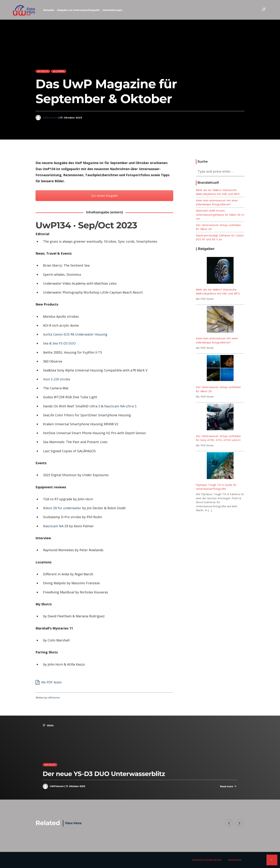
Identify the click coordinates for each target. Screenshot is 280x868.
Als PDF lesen (49, 682)
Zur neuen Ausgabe (104, 196)
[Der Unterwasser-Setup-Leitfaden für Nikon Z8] (220, 369)
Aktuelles (49, 10)
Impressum (235, 860)
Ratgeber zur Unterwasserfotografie (78, 10)
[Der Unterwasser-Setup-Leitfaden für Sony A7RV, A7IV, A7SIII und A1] (220, 417)
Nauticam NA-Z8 (56, 526)
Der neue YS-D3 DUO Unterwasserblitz (104, 774)
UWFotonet (50, 118)
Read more (228, 787)
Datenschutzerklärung (207, 860)
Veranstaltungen (112, 10)
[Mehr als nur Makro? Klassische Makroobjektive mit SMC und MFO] (220, 271)
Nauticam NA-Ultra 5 (120, 406)
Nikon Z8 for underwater (62, 508)
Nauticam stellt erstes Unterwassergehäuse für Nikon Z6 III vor (220, 214)
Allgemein (59, 71)
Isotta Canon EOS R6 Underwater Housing (75, 334)
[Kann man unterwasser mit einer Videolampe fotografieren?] (220, 320)
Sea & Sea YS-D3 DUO (59, 343)
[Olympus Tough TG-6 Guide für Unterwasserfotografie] (220, 466)
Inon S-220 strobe (57, 379)
